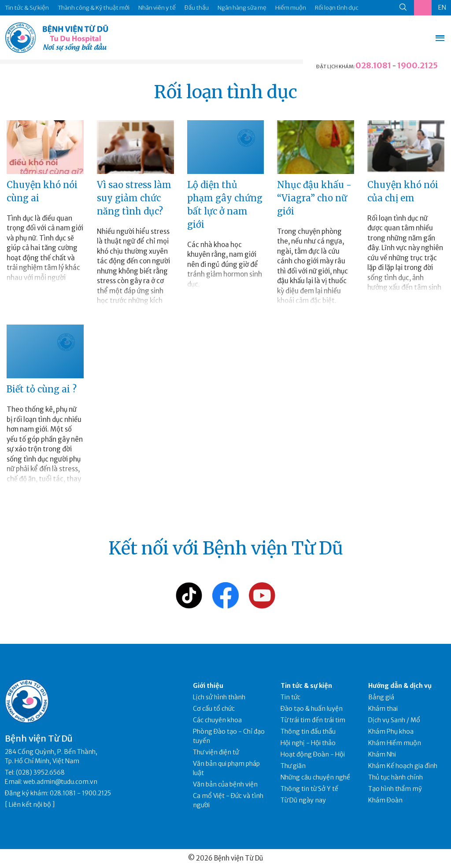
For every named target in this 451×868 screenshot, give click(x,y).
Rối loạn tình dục (337, 8)
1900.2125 (418, 65)
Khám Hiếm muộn (395, 743)
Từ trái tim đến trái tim (313, 720)
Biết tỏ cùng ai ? (42, 389)
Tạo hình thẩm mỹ (395, 789)
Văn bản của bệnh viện (225, 784)
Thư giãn (293, 766)
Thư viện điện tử (216, 752)
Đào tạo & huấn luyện (312, 709)
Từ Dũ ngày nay (303, 800)
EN (442, 7)
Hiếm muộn (291, 8)
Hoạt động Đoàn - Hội (313, 754)
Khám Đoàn (385, 800)
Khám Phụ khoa (391, 731)
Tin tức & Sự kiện (27, 8)
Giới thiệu (208, 686)
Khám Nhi (382, 754)
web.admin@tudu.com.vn (60, 782)
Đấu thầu (197, 8)
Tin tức (290, 697)
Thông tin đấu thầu (308, 731)
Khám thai (383, 709)
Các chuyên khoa (217, 720)
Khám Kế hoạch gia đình (403, 766)
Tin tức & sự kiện (306, 686)
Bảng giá (381, 697)
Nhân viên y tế (157, 8)
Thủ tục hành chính (396, 777)
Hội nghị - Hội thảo (308, 743)
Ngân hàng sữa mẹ (242, 8)
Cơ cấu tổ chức (214, 709)
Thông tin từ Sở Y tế (309, 789)
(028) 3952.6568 (40, 772)
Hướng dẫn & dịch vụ (400, 686)
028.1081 (373, 65)
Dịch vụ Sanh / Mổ (394, 720)
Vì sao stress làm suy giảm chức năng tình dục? (134, 198)
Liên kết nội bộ (30, 805)
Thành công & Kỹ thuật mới (94, 8)
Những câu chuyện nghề (315, 777)
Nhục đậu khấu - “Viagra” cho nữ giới (314, 198)
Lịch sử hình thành (219, 697)
